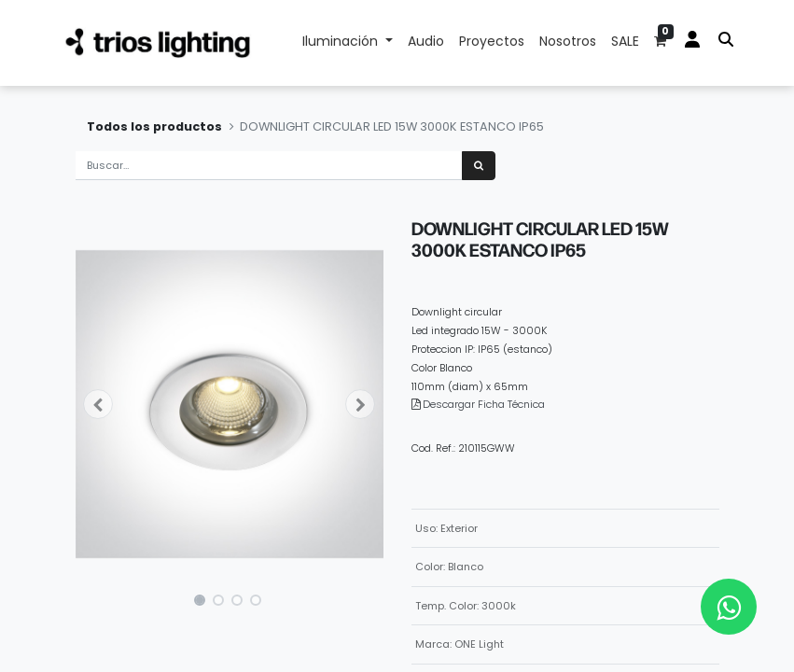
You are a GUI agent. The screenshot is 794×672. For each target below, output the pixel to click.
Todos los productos (154, 126)
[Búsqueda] (479, 166)
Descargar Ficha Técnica (484, 404)
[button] (99, 404)
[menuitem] (426, 43)
